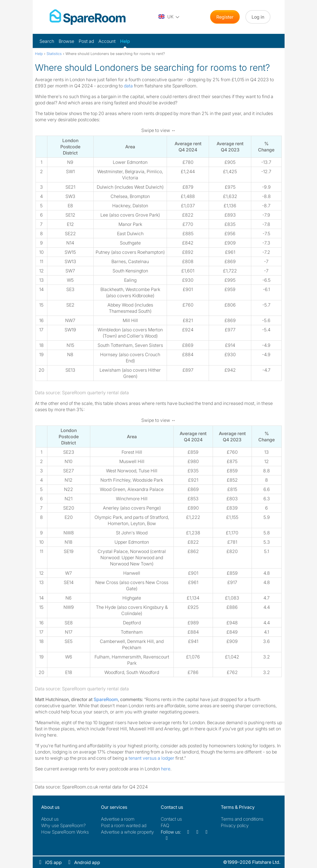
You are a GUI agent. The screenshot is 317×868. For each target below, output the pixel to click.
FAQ (165, 825)
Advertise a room (118, 819)
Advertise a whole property (127, 832)
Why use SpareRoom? (63, 825)
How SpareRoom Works (65, 832)
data (128, 86)
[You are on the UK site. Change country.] (169, 17)
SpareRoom (106, 699)
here (166, 769)
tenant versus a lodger (151, 758)
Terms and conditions (242, 819)
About (50, 819)
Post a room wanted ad (124, 825)
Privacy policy (235, 825)
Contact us (171, 819)
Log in (258, 17)
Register (225, 17)
